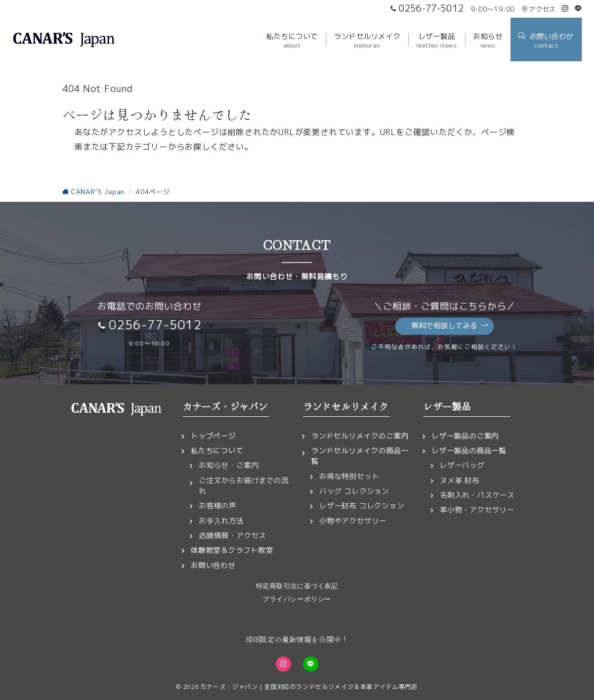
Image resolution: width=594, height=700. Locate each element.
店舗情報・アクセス (232, 536)
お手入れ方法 (221, 521)
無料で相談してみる (450, 326)
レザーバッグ (462, 465)
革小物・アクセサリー (477, 510)
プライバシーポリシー (297, 599)
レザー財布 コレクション (362, 506)
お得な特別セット (349, 476)
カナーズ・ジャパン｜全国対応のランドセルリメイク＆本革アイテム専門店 (309, 687)
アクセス (539, 9)
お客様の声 (218, 506)
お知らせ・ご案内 (229, 465)
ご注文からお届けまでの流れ (244, 486)
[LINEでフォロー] (578, 9)
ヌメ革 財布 (460, 480)
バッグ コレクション (354, 491)
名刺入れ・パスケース (477, 495)
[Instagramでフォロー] (565, 9)
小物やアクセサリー (353, 521)
